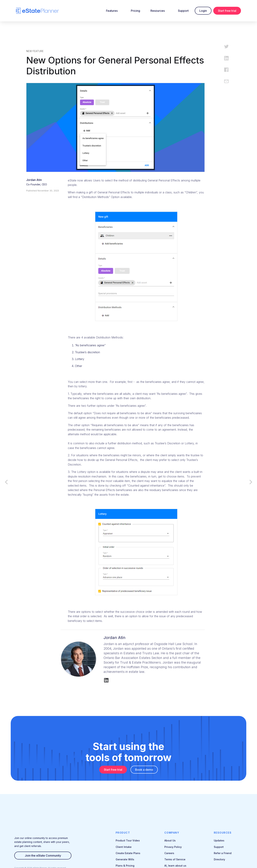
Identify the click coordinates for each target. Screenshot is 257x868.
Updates (219, 840)
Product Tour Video (128, 840)
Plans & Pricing (125, 866)
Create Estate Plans (128, 853)
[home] (37, 11)
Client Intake (124, 847)
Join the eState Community (43, 856)
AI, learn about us (175, 866)
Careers (169, 853)
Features (112, 11)
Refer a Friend (223, 853)
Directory (219, 859)
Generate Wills (125, 859)
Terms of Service (175, 859)
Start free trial (227, 11)
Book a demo (144, 770)
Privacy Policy (173, 847)
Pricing (135, 11)
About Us (170, 840)
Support (183, 11)
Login (203, 11)
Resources (158, 11)
